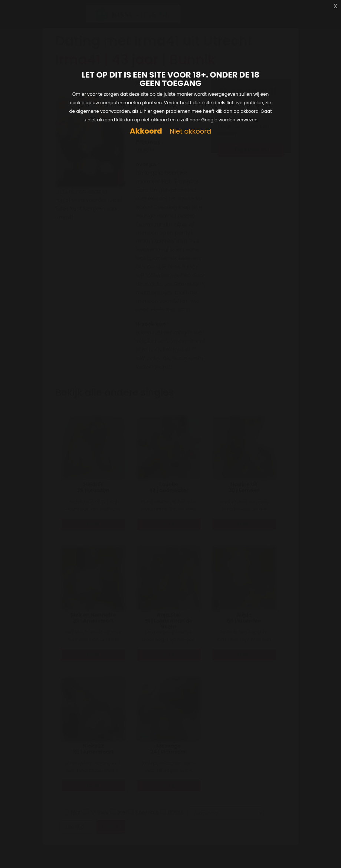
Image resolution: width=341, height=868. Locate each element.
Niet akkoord (190, 132)
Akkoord (146, 131)
